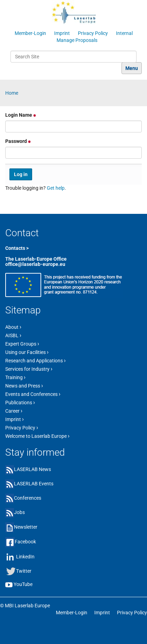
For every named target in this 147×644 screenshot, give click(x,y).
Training (15, 377)
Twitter (24, 571)
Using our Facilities (27, 352)
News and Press (24, 385)
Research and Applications (35, 360)
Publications (20, 402)
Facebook (25, 542)
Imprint (62, 33)
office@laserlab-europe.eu (35, 264)
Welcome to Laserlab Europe (37, 436)
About (13, 327)
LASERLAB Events (34, 484)
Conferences (28, 498)
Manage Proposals (77, 40)
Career (14, 411)
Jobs (19, 512)
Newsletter (26, 527)
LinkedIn (25, 556)
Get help (56, 188)
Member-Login (30, 33)
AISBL (13, 335)
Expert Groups (22, 343)
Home (12, 93)
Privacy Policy (93, 33)
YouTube (23, 584)
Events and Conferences (33, 394)
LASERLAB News (32, 469)
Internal (124, 33)
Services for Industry (29, 369)
